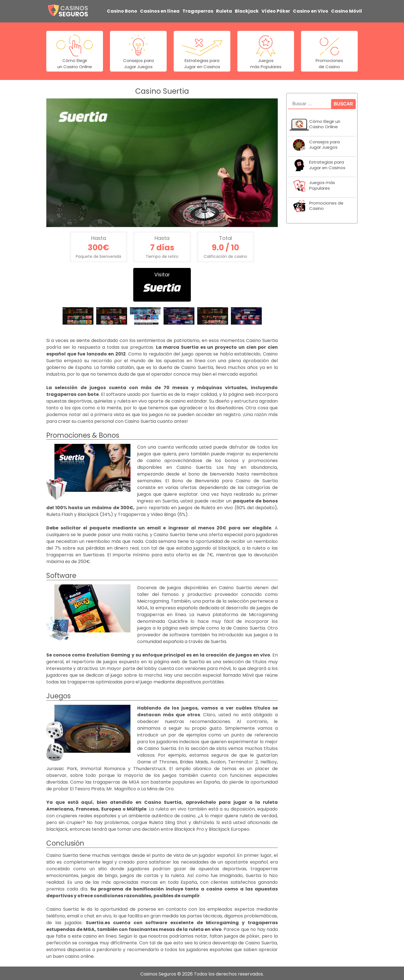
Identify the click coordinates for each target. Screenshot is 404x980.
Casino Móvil (346, 10)
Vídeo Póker (276, 10)
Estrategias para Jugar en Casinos (327, 164)
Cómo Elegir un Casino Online (325, 123)
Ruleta (224, 10)
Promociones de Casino (326, 204)
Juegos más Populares (322, 184)
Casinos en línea (160, 10)
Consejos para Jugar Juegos (324, 143)
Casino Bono (122, 10)
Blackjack (247, 10)
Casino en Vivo (311, 10)
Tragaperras (198, 10)
